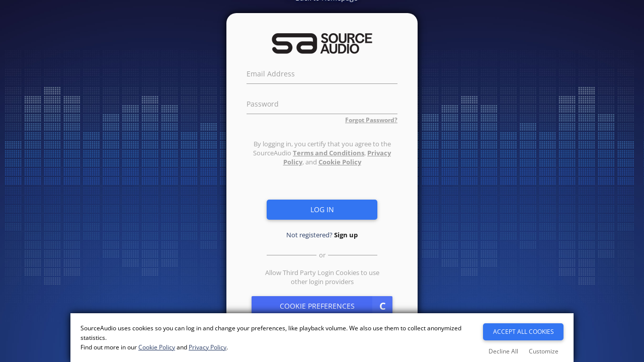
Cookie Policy (340, 162)
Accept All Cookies (524, 332)
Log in (322, 209)
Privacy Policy (208, 347)
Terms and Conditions (329, 153)
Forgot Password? (371, 120)
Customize (544, 351)
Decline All (503, 351)
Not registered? (322, 235)
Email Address (271, 72)
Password (263, 103)
